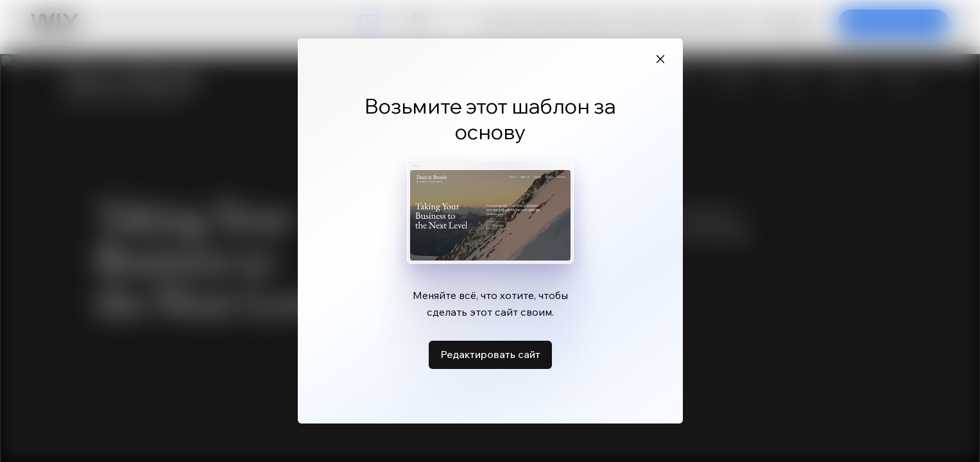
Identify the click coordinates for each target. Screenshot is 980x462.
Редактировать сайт (490, 354)
